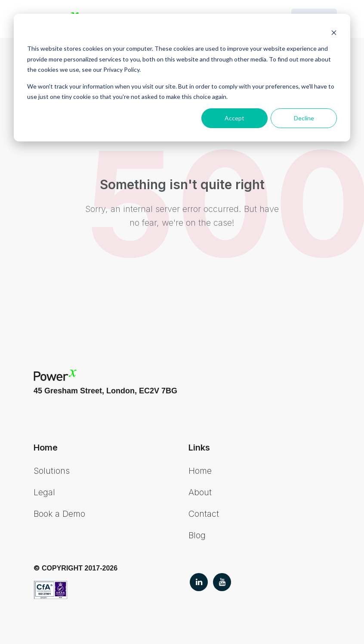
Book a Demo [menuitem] (59, 514)
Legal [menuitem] (44, 492)
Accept (234, 118)
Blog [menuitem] (197, 535)
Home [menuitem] (200, 471)
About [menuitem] (200, 492)
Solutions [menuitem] (52, 471)
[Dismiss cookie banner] (334, 32)
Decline (304, 118)
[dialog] (182, 78)
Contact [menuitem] (204, 514)
